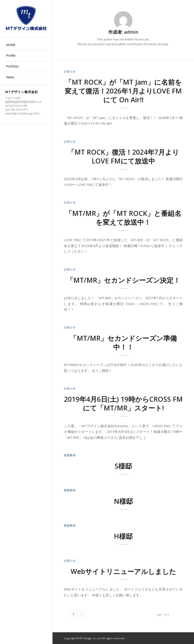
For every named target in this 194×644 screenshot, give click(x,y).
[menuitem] (26, 45)
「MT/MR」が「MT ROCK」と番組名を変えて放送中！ (123, 218)
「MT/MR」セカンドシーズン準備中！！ (123, 343)
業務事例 (70, 455)
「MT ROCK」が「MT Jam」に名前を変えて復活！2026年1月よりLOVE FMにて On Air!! (123, 91)
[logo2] (26, 19)
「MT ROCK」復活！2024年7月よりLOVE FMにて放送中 (123, 156)
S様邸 (123, 466)
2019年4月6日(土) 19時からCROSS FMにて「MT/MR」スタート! (123, 404)
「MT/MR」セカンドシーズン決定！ (123, 280)
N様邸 (123, 501)
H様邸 (123, 536)
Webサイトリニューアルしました (123, 571)
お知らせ (70, 71)
